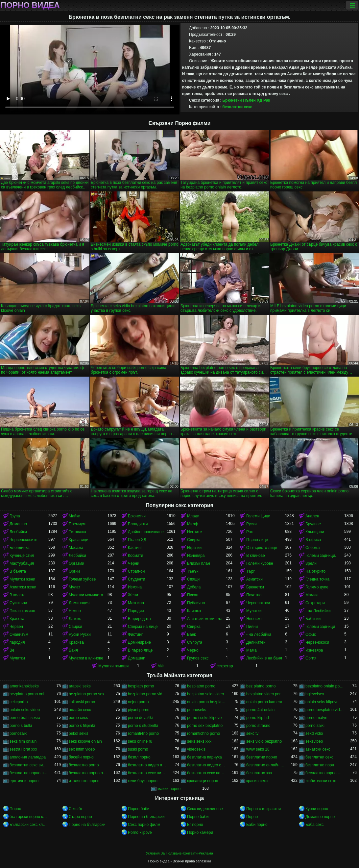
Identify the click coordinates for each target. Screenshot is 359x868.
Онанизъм (19, 634)
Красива (76, 642)
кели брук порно (143, 781)
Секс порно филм (144, 825)
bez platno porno (261, 686)
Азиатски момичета (205, 619)
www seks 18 (258, 749)
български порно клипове (29, 817)
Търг (251, 571)
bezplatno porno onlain (29, 694)
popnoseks (197, 710)
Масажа (76, 548)
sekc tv (252, 733)
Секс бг (75, 809)
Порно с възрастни (263, 809)
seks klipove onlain (85, 741)
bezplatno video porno (266, 694)
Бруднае (313, 524)
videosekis (196, 749)
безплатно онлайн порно (266, 765)
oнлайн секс (80, 710)
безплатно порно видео (29, 773)
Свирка (194, 540)
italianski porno (82, 702)
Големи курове (260, 563)
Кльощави (315, 532)
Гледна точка (317, 579)
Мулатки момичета (86, 595)
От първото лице (262, 548)
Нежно (75, 611)
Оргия (311, 658)
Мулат (74, 587)
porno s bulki (21, 726)
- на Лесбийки (318, 611)
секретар (225, 666)
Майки (74, 516)
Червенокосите (23, 540)
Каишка (194, 611)
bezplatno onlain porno (325, 686)
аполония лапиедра (28, 757)
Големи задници (320, 627)
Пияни (252, 627)
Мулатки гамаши (113, 666)
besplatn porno (141, 686)
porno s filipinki (82, 726)
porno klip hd (258, 718)
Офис (311, 634)
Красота (17, 619)
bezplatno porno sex (86, 694)
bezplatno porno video (147, 694)
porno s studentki (143, 726)
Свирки (75, 627)
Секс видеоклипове (205, 809)
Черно (193, 650)
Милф (193, 524)
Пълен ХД (253, 100)
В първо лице (140, 650)
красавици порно (203, 781)
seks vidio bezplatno (264, 741)
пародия (17, 642)
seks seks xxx (199, 741)
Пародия (136, 611)
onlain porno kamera (264, 702)
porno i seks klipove (204, 718)
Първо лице (257, 540)
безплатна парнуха (204, 757)
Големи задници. (321, 556)
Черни (134, 563)
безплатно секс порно (206, 773)
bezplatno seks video (205, 694)
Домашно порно (320, 817)
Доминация (79, 603)
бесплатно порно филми (325, 773)
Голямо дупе (317, 587)
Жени (133, 595)
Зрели (311, 563)
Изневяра (196, 556)
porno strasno (258, 726)
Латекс (75, 619)
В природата (139, 619)
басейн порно (81, 757)
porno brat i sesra (25, 718)
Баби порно (257, 825)
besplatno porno (201, 686)
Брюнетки (232, 100)
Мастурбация (22, 563)
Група (15, 516)
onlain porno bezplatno (206, 702)
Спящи (193, 579)
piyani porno (139, 710)
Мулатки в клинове (86, 658)
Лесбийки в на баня (264, 658)
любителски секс (321, 781)
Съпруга (195, 642)
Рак (267, 100)
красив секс (257, 781)
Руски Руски (80, 634)
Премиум (77, 524)
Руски (251, 524)
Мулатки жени (22, 579)
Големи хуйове (82, 579)
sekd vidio (314, 733)
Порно (15, 809)
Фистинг (135, 634)
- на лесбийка (259, 634)
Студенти (136, 579)
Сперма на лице (143, 627)
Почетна (254, 595)
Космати (136, 556)
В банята (18, 571)
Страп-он (136, 571)
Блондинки (138, 524)
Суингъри (18, 603)
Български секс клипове (29, 825)
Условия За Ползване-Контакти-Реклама (179, 853)
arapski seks (80, 686)
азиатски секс (318, 749)
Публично (196, 603)
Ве (12, 650)
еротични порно (24, 781)
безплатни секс (237, 107)
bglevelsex (315, 694)
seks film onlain (23, 741)
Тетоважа (77, 532)
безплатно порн (320, 765)
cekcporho (19, 702)
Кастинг (135, 548)
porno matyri (316, 718)
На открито (315, 571)
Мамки (311, 595)
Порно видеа (30, 5)
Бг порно (195, 825)
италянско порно (84, 781)
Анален (312, 516)
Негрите (194, 532)
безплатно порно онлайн (88, 773)
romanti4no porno (143, 733)
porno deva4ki (140, 718)
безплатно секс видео (147, 773)
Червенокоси (258, 603)
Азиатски (254, 579)
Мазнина (136, 603)
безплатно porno (84, 765)
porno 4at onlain (260, 710)
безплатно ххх (259, 773)
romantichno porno (203, 733)
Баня (73, 650)
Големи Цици (258, 516)
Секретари (315, 603)
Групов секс (198, 658)
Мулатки (254, 611)
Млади (193, 516)
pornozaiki (19, 733)
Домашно (18, 524)
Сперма (312, 548)
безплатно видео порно (147, 765)
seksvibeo (314, 741)
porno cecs (78, 718)
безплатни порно (262, 757)
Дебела (194, 587)
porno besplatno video (325, 710)
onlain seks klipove (322, 702)
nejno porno (138, 702)
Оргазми (76, 563)
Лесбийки (18, 532)
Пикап (193, 595)
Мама (251, 650)
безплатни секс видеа (29, 765)
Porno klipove (140, 832)
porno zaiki (315, 726)
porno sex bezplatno (205, 726)
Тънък (193, 571)
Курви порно (317, 809)
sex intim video (82, 749)
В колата (18, 595)
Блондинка (20, 548)
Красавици (79, 540)
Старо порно (80, 817)
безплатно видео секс (206, 765)
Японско (254, 619)
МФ (161, 666)
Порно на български (146, 817)
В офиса (313, 540)
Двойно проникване (146, 532)
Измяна (135, 587)
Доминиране (139, 642)
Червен (16, 627)
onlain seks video (25, 710)
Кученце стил (22, 556)
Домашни (137, 658)
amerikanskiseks (24, 686)
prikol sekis (78, 733)
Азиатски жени (23, 587)
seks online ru (140, 741)
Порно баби (139, 809)
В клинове (256, 556)
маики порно (169, 789)
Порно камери (200, 832)
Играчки (194, 548)
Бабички (313, 619)
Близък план (199, 563)
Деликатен (256, 642)
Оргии (74, 571)
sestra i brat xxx (23, 749)
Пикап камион (22, 611)
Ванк (191, 634)
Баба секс (314, 825)
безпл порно (139, 757)
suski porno (138, 749)
